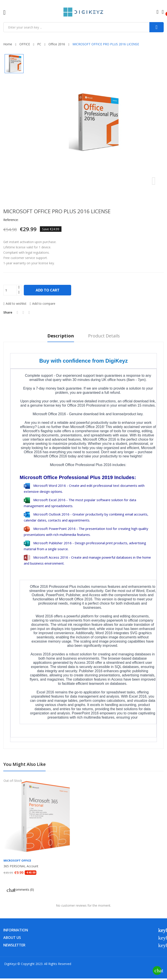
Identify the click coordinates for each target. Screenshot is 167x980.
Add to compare (43, 304)
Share (18, 312)
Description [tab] (61, 336)
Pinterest (29, 312)
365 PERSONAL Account (21, 866)
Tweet (23, 312)
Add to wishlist (15, 304)
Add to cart (48, 290)
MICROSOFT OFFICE (17, 861)
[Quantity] (10, 290)
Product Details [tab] (104, 336)
